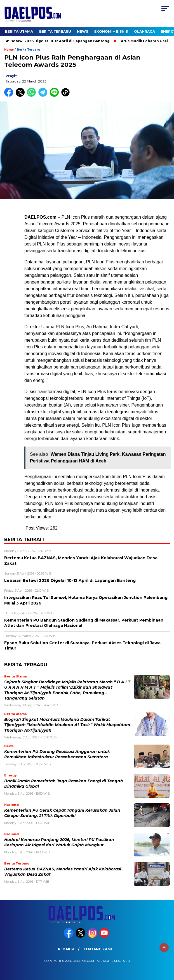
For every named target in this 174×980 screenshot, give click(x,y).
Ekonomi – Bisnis (111, 31)
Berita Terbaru (55, 31)
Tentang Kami (98, 949)
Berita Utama (19, 31)
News (83, 31)
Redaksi (66, 949)
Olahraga (144, 31)
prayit (11, 76)
